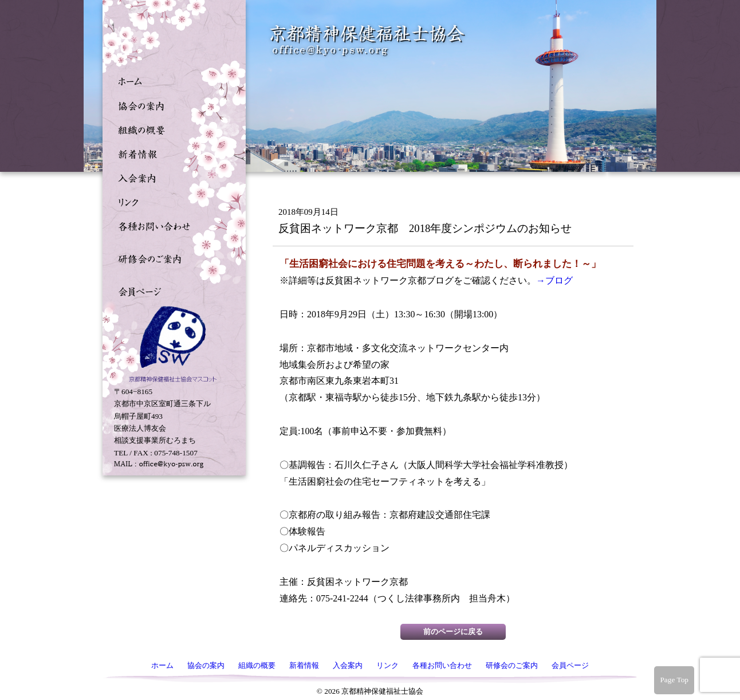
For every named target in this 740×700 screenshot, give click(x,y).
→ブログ (554, 280)
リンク (171, 201)
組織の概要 (171, 129)
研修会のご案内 (171, 258)
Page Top (674, 680)
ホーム (171, 81)
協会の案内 (171, 105)
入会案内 (171, 177)
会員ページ (171, 290)
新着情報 (171, 153)
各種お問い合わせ (171, 225)
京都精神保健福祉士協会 (368, 40)
